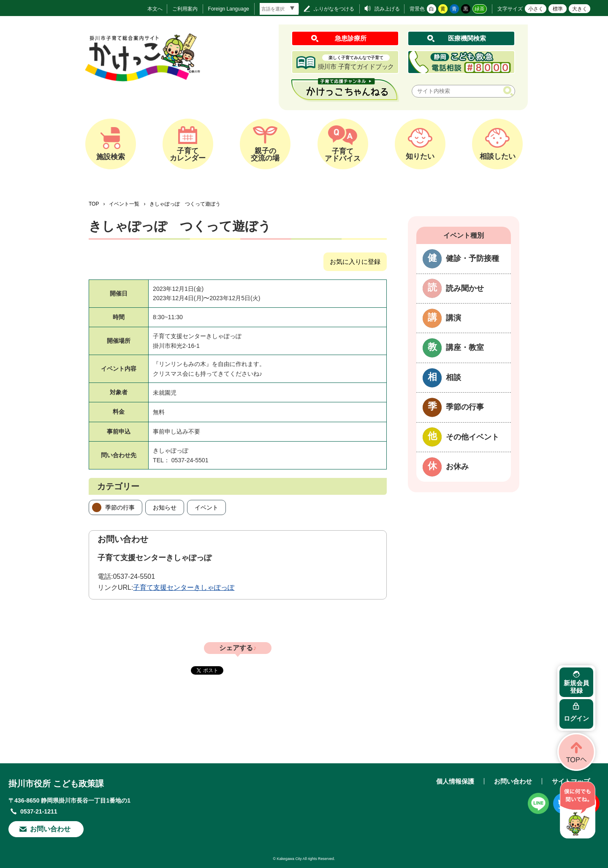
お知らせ (165, 507)
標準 (558, 9)
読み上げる (387, 9)
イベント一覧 (124, 204)
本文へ (155, 9)
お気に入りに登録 (355, 262)
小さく (536, 9)
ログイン (576, 718)
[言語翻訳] (279, 9)
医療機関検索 (467, 38)
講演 (453, 318)
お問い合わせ (50, 829)
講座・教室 (465, 347)
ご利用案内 (185, 9)
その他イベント (472, 437)
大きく (580, 9)
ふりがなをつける (334, 9)
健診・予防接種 (472, 258)
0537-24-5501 (134, 576)
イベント (206, 507)
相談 (453, 377)
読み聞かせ (465, 288)
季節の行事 (120, 507)
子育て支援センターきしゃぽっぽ (184, 587)
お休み (457, 467)
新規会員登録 (576, 687)
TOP (94, 204)
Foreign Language (229, 9)
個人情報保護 (455, 781)
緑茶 (480, 9)
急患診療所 (351, 38)
